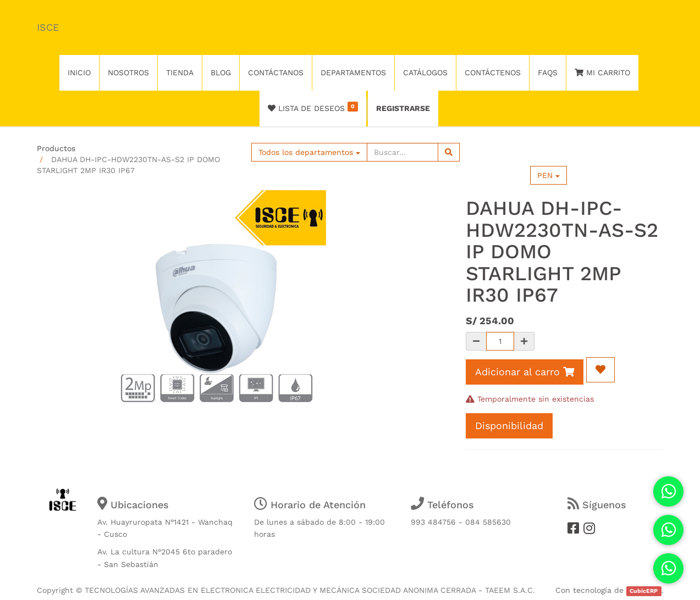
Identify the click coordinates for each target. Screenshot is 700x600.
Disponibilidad (509, 426)
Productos (56, 148)
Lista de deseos (313, 107)
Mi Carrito (602, 73)
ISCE (48, 27)
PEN (549, 175)
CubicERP (644, 591)
